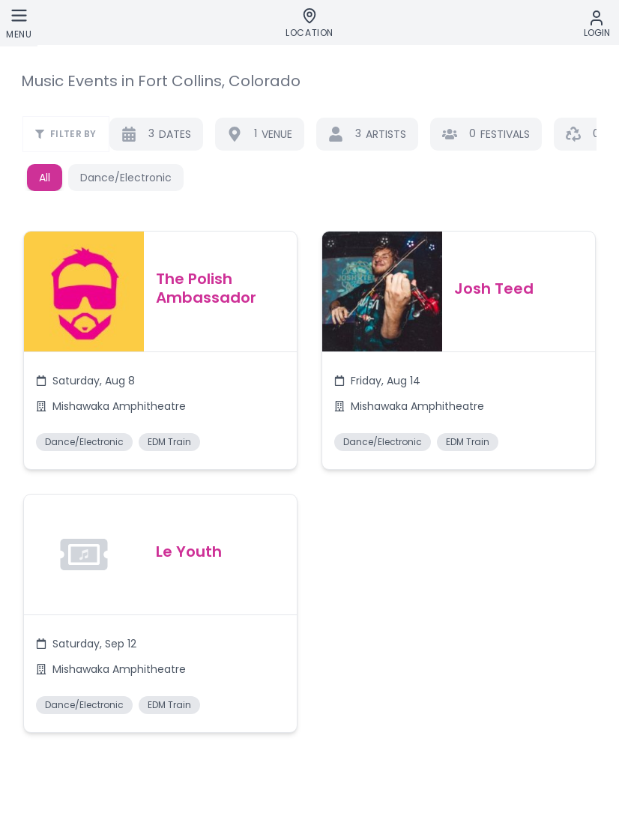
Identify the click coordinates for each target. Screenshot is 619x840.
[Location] (309, 23)
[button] (160, 353)
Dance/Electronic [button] (126, 178)
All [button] (45, 178)
